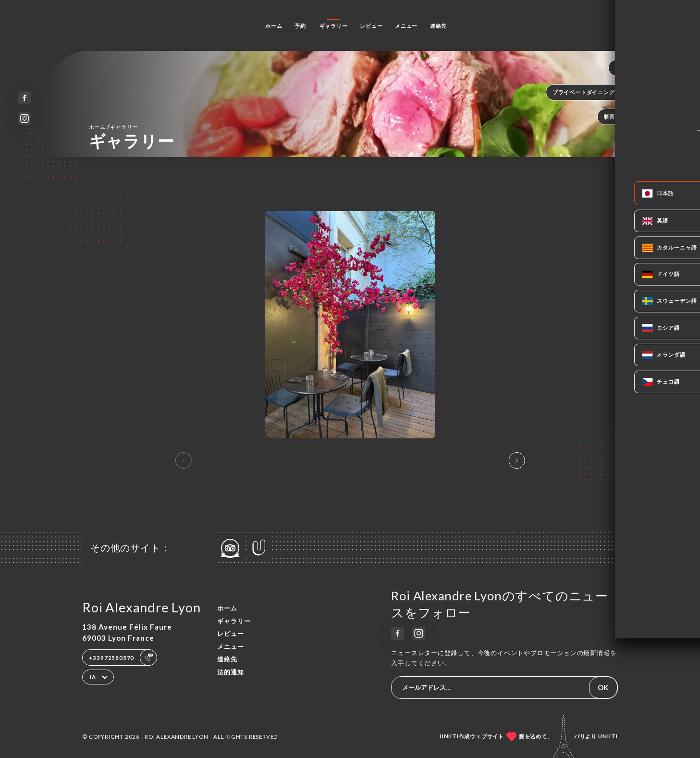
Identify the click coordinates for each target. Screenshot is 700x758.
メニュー (406, 26)
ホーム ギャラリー (114, 126)
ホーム (274, 26)
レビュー (371, 26)
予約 (300, 26)
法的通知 (231, 672)
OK (603, 687)
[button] (516, 460)
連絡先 (438, 26)
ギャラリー (334, 26)
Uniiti (608, 736)
